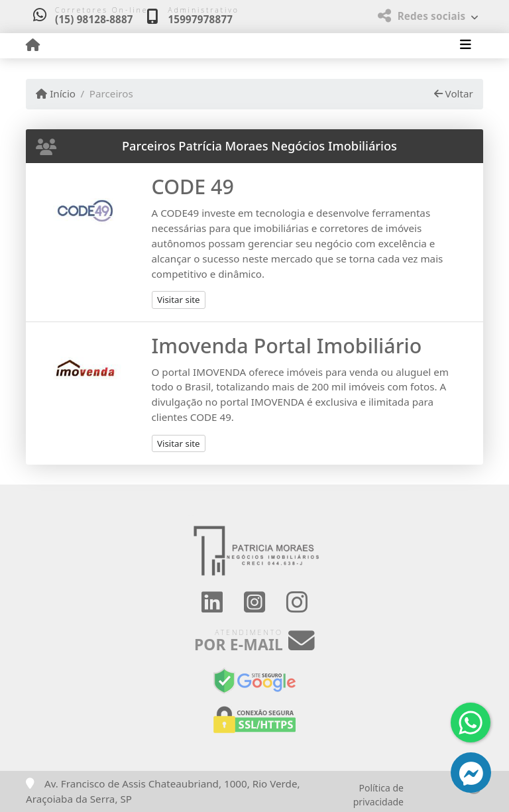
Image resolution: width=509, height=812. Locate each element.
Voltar (454, 93)
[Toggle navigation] (466, 46)
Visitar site (179, 300)
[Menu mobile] (33, 45)
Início (56, 93)
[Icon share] (211, 602)
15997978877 (200, 19)
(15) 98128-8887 (94, 19)
